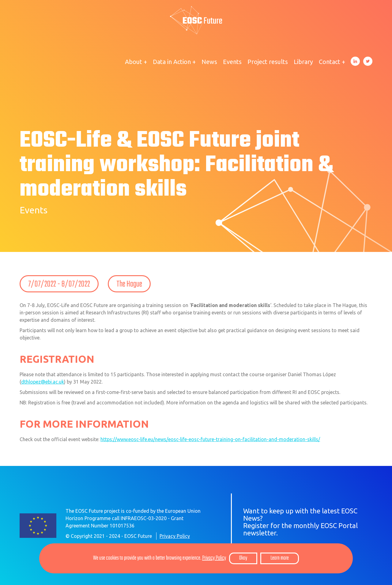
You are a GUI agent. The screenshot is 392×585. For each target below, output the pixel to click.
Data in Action (172, 62)
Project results (268, 62)
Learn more (280, 558)
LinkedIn (355, 61)
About (134, 62)
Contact (330, 62)
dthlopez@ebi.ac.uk (43, 382)
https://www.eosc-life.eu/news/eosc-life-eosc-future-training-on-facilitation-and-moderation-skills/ (210, 439)
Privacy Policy (175, 536)
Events (232, 62)
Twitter (368, 61)
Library (303, 62)
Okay (243, 558)
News (209, 62)
